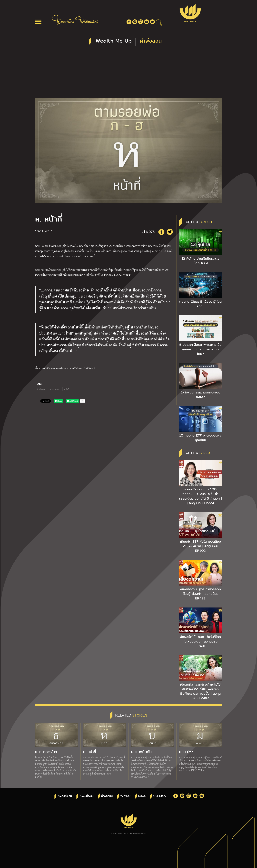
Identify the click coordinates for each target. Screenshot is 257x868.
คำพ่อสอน (41, 389)
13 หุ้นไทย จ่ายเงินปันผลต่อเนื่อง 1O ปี (200, 261)
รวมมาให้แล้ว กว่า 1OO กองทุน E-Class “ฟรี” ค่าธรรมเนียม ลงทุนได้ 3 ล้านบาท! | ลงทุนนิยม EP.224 (200, 496)
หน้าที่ (67, 389)
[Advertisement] (128, 73)
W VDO (125, 796)
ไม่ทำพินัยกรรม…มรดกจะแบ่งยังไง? (200, 395)
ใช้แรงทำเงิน (65, 796)
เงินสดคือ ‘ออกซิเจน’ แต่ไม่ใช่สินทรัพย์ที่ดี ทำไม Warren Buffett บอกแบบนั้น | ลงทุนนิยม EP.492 (200, 691)
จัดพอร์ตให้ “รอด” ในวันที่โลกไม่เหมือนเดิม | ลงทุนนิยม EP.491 (200, 641)
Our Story (160, 796)
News (142, 796)
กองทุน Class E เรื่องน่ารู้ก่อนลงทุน (200, 304)
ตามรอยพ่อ (55, 389)
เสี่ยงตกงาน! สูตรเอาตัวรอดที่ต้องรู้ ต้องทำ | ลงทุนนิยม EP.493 (200, 594)
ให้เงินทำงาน (86, 796)
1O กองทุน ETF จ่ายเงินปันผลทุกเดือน (200, 438)
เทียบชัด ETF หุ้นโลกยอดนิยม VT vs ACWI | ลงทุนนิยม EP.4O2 (200, 546)
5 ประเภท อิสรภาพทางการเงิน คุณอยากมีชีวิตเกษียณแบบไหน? (200, 349)
